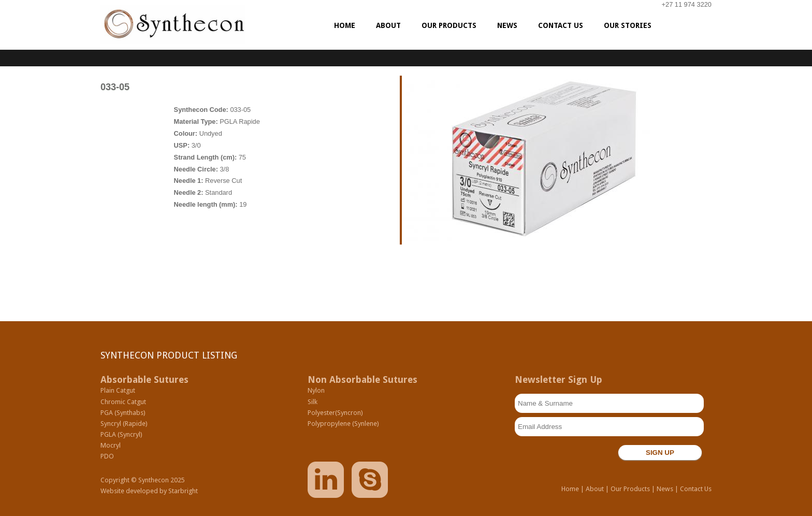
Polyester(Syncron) (335, 413)
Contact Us (696, 489)
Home (570, 489)
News (665, 489)
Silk (313, 402)
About (595, 489)
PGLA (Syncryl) (121, 434)
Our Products (630, 489)
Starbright (183, 491)
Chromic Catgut (123, 402)
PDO (107, 456)
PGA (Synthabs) (123, 413)
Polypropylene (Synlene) (343, 424)
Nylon (316, 390)
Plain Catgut (118, 390)
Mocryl (111, 445)
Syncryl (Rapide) (124, 424)
